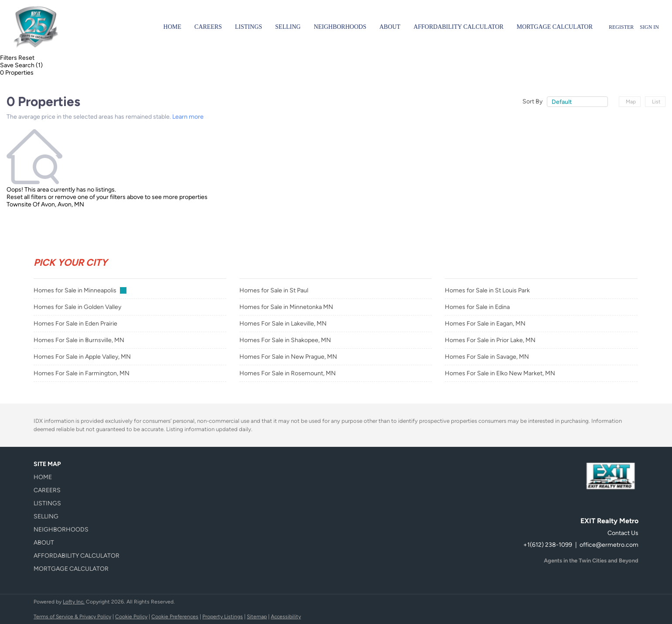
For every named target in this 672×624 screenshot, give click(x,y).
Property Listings (223, 617)
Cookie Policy (131, 617)
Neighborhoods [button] (340, 27)
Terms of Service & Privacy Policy (72, 617)
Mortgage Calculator (555, 27)
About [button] (390, 27)
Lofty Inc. (74, 602)
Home (172, 27)
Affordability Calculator (459, 27)
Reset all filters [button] (27, 197)
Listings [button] (249, 27)
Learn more (188, 117)
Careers (208, 27)
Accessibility (286, 617)
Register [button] (621, 27)
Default (562, 102)
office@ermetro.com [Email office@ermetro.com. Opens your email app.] (609, 545)
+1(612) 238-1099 (548, 545)
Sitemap (257, 617)
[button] (79, 477)
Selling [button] (288, 27)
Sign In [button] (649, 27)
